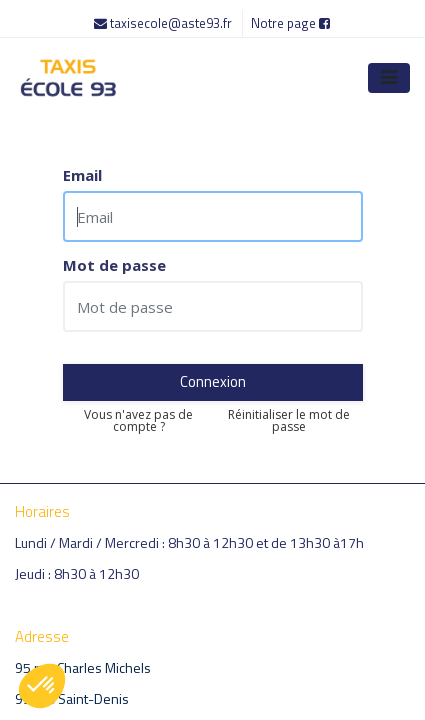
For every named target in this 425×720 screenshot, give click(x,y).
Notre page (290, 23)
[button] (42, 686)
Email (82, 175)
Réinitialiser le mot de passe (289, 421)
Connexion (213, 381)
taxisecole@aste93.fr (164, 23)
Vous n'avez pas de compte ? (138, 421)
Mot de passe (114, 265)
